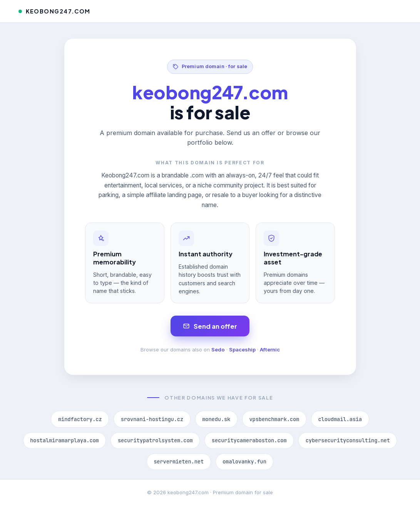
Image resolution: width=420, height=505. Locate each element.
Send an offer (210, 326)
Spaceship (242, 349)
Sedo (218, 349)
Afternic (270, 349)
